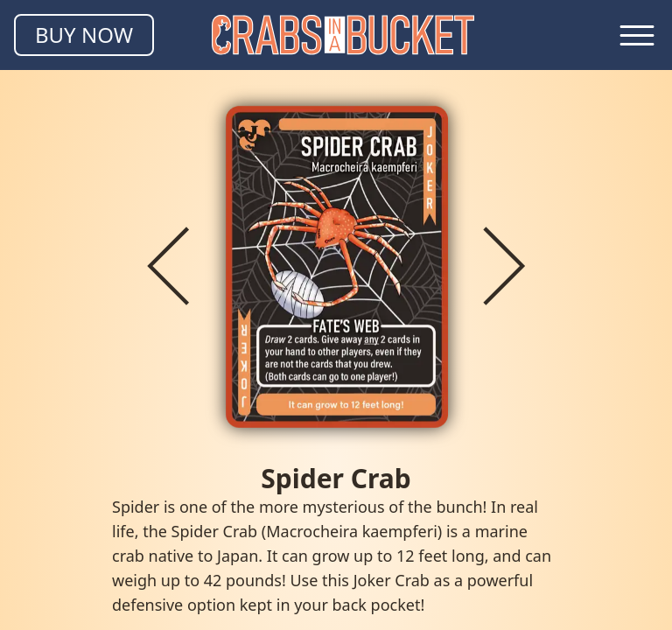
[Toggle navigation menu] (637, 35)
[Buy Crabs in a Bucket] (84, 35)
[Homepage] (343, 35)
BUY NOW (84, 35)
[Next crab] (504, 266)
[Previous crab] (168, 266)
